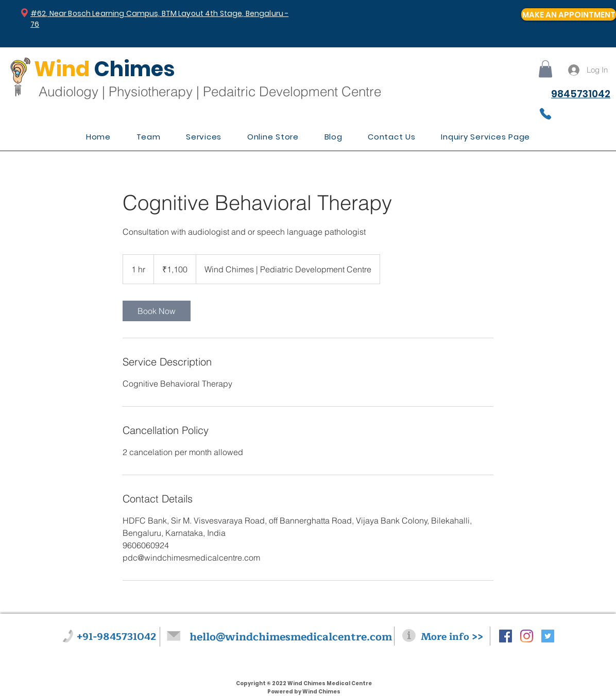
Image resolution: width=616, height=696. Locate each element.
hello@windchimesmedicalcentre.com (291, 637)
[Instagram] (527, 636)
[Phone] (545, 114)
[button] (545, 69)
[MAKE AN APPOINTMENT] (569, 14)
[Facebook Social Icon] (506, 636)
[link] (157, 311)
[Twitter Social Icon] (548, 636)
